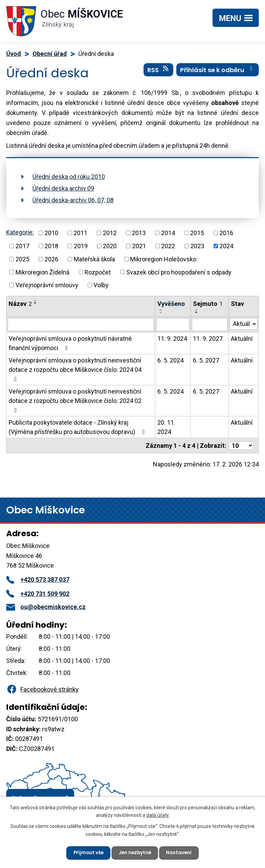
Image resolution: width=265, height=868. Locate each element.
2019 (81, 246)
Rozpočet (98, 272)
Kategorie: (20, 232)
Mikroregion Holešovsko (163, 259)
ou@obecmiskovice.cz (46, 607)
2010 (51, 233)
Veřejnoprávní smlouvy (47, 285)
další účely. (158, 814)
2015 (197, 233)
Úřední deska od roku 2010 (69, 177)
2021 (139, 246)
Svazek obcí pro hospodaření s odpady (179, 272)
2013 (139, 233)
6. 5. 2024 (170, 360)
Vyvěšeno (171, 304)
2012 (110, 233)
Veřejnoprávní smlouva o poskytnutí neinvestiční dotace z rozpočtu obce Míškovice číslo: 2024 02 (75, 401)
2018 (51, 246)
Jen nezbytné (135, 852)
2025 (22, 259)
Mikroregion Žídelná (42, 272)
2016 (226, 233)
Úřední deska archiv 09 (63, 188)
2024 (226, 246)
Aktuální (242, 339)
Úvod (14, 54)
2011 (80, 233)
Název (20, 304)
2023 (197, 246)
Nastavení (181, 852)
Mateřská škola (94, 259)
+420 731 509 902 (38, 594)
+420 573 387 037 (38, 580)
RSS (159, 71)
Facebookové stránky (42, 689)
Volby (101, 285)
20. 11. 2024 (166, 427)
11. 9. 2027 (208, 339)
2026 (51, 259)
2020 (110, 246)
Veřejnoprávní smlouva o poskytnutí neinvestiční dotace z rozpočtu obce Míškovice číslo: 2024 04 (75, 369)
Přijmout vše (87, 852)
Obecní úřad (50, 54)
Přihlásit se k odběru (218, 71)
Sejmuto (208, 304)
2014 (168, 233)
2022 (168, 246)
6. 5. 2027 (206, 360)
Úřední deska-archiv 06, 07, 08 (73, 200)
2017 (22, 246)
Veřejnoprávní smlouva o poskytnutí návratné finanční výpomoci (70, 343)
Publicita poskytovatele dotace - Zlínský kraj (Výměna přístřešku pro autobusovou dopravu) (78, 427)
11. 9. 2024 (172, 339)
